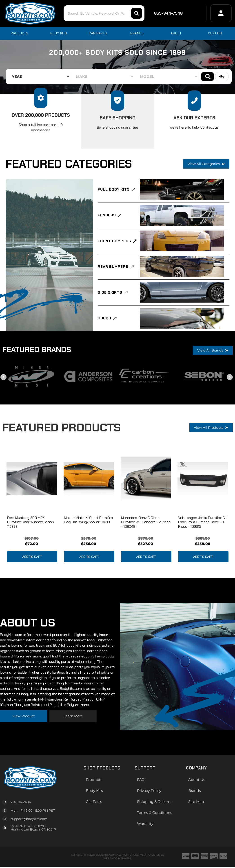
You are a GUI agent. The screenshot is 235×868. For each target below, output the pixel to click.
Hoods (104, 333)
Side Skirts (110, 305)
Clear (222, 77)
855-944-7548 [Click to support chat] (165, 13)
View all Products (210, 445)
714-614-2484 (21, 820)
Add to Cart (32, 574)
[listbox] (39, 77)
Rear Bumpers (113, 276)
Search (207, 77)
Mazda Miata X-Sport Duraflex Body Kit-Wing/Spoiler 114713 (89, 538)
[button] (97, 13)
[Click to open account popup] (221, 13)
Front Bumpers (114, 248)
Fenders (107, 219)
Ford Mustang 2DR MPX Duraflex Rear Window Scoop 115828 (31, 540)
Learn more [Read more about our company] (73, 734)
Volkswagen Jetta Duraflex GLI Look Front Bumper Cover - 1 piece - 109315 (203, 540)
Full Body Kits (114, 191)
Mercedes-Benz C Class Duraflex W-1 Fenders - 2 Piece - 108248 (146, 540)
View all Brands (212, 368)
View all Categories (205, 164)
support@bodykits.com (29, 837)
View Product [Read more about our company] (24, 734)
